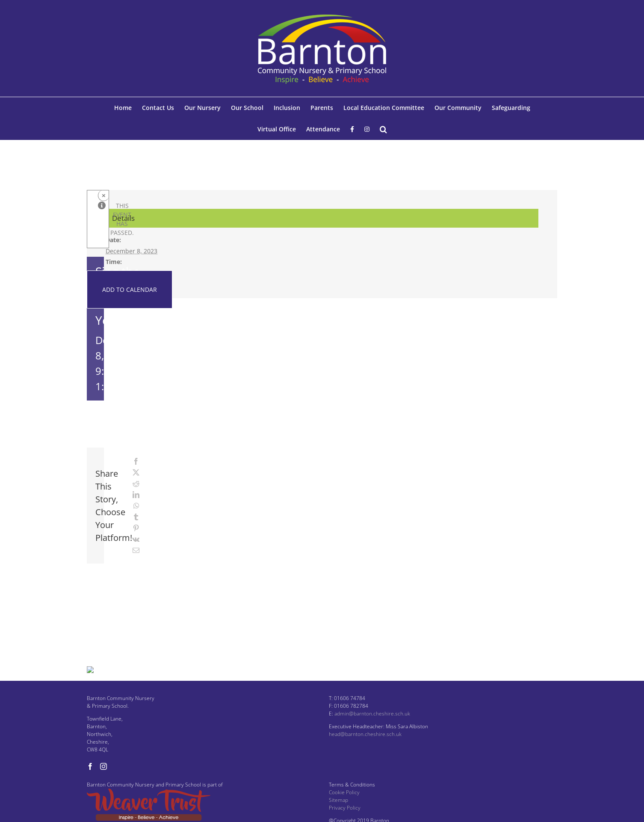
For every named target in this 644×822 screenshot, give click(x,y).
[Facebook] (90, 780)
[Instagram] (103, 780)
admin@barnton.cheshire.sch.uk (372, 728)
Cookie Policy (344, 806)
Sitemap (338, 814)
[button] (383, 129)
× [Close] (104, 195)
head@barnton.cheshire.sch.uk (365, 748)
